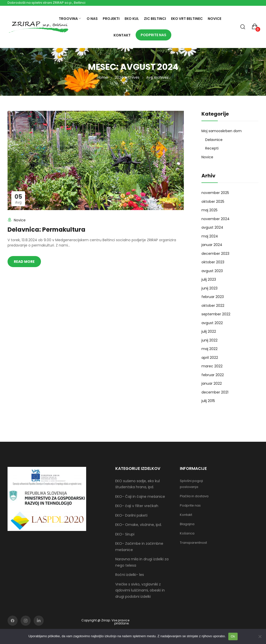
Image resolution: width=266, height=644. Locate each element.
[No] (260, 636)
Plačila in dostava (194, 496)
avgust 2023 (212, 271)
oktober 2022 (213, 306)
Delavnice (214, 140)
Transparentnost (193, 543)
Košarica (187, 533)
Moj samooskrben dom (222, 131)
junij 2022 (209, 340)
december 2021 (215, 392)
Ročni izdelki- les (130, 575)
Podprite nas (190, 505)
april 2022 (210, 358)
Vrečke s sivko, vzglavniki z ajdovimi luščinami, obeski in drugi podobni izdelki (140, 590)
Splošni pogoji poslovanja (191, 484)
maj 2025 (209, 210)
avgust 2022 (212, 323)
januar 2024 (212, 245)
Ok (233, 636)
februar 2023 (213, 297)
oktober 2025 (213, 202)
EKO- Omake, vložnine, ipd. (139, 525)
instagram (26, 621)
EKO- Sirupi (125, 534)
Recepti (212, 148)
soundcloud (39, 621)
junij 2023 (209, 288)
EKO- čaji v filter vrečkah (137, 506)
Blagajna (187, 524)
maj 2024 (210, 236)
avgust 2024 (212, 227)
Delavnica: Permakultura (46, 230)
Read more (24, 262)
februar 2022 (213, 375)
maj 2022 (209, 349)
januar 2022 (212, 383)
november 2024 (216, 219)
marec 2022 (212, 366)
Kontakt (186, 515)
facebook (13, 621)
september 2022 (216, 314)
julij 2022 (209, 331)
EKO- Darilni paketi (131, 515)
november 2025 (215, 193)
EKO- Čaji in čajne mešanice (140, 497)
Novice (20, 220)
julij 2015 (208, 401)
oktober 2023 (213, 262)
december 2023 (215, 254)
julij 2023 (209, 279)
